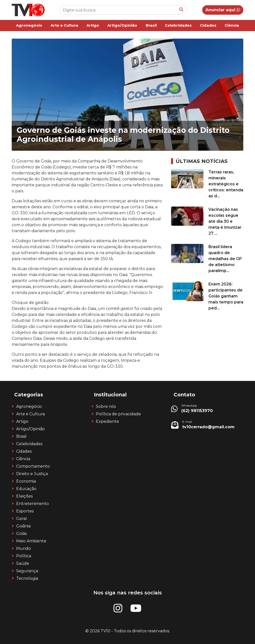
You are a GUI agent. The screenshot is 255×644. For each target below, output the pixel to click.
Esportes (25, 511)
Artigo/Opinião (122, 25)
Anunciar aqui (223, 10)
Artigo (93, 25)
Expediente (107, 421)
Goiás (21, 534)
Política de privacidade (118, 414)
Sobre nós (106, 406)
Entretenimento (32, 504)
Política (24, 556)
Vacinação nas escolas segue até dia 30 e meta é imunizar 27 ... (225, 221)
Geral (22, 519)
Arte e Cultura (64, 25)
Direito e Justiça (32, 474)
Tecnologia (27, 578)
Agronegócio (29, 25)
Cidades (208, 25)
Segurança (27, 571)
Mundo (24, 548)
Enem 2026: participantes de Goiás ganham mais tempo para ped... (226, 296)
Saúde (23, 563)
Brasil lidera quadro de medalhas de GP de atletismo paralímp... (225, 259)
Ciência (232, 25)
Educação (26, 489)
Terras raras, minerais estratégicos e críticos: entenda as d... (226, 184)
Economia (26, 481)
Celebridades (178, 25)
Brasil (151, 25)
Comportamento (33, 466)
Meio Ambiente (31, 541)
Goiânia (23, 526)
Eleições (24, 496)
